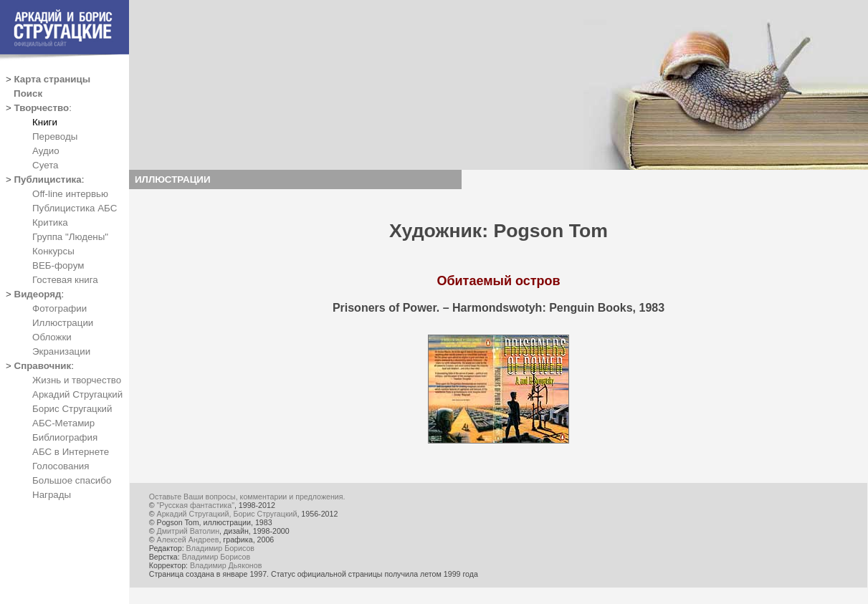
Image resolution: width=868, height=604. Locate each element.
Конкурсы (53, 251)
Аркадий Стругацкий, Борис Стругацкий (227, 514)
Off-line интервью (70, 194)
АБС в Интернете (71, 452)
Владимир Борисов (220, 548)
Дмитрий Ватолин (188, 531)
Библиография (65, 437)
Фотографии (59, 308)
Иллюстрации (63, 323)
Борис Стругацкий (72, 409)
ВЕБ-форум (58, 265)
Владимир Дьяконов (226, 565)
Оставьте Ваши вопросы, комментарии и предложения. (247, 497)
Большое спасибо (72, 480)
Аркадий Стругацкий (77, 394)
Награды (52, 495)
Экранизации (61, 351)
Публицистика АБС (75, 208)
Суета (45, 165)
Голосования (61, 466)
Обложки (52, 337)
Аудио (46, 151)
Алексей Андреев (188, 540)
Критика (50, 222)
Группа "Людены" (70, 237)
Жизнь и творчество (77, 380)
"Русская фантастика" (196, 505)
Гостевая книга (65, 280)
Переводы (55, 136)
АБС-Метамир (63, 423)
